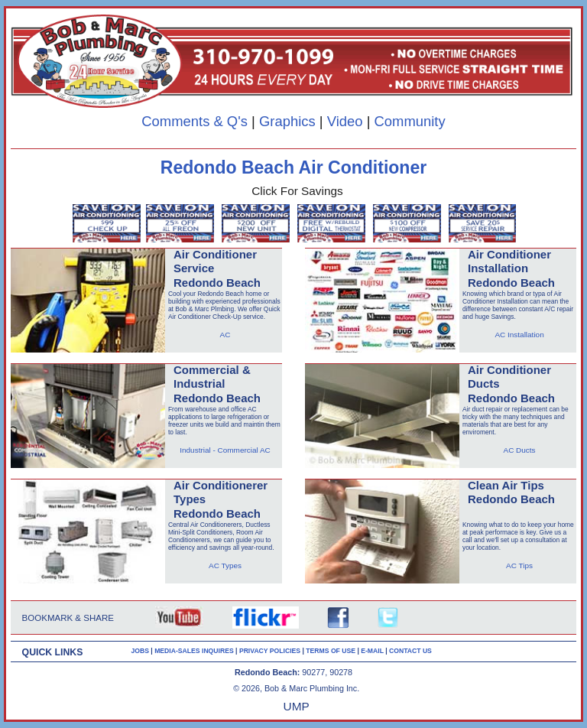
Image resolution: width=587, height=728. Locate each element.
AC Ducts (519, 450)
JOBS (140, 651)
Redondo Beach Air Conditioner (293, 167)
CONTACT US (410, 651)
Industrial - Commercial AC (225, 450)
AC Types (225, 565)
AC (225, 335)
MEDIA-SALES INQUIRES (195, 651)
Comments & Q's (195, 121)
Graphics (287, 121)
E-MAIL (373, 651)
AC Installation (519, 335)
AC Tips (519, 565)
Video (345, 121)
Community (410, 121)
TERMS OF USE (331, 651)
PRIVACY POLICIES (271, 651)
